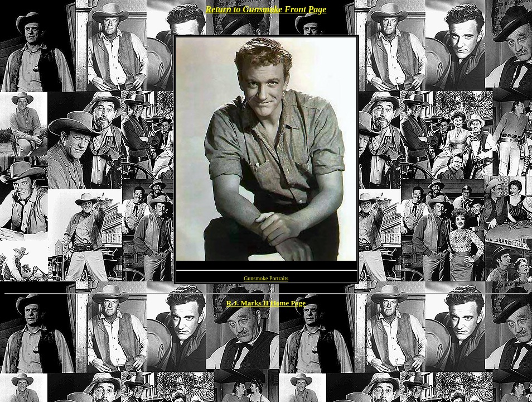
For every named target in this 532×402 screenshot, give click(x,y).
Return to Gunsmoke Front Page (266, 9)
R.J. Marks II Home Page (266, 303)
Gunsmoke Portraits (266, 278)
